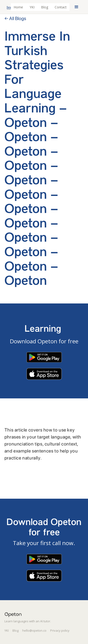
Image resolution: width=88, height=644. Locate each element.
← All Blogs (15, 18)
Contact (61, 7)
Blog (45, 7)
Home (18, 7)
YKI (32, 7)
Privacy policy (60, 630)
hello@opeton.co (34, 630)
